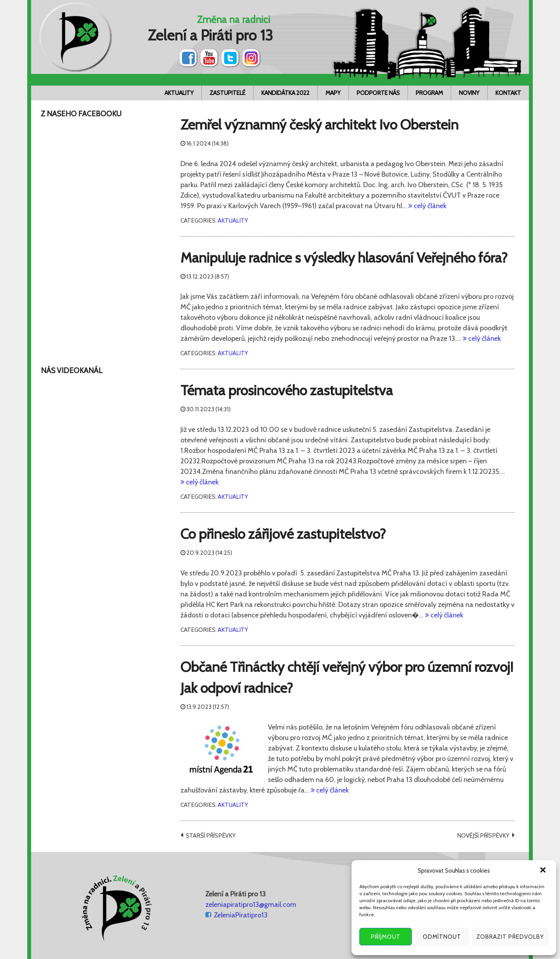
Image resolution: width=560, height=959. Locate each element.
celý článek (429, 206)
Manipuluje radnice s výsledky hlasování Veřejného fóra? (344, 258)
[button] (544, 871)
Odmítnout (442, 937)
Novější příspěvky (483, 835)
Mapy (333, 93)
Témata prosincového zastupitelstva (287, 390)
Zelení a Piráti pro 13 (210, 35)
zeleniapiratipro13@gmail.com (251, 905)
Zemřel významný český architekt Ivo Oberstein (319, 124)
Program (429, 93)
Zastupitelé (227, 93)
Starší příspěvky (211, 835)
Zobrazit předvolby (510, 937)
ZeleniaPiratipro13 (241, 915)
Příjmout (386, 937)
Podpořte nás (378, 93)
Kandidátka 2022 (285, 93)
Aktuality (179, 93)
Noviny (469, 93)
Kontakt (508, 93)
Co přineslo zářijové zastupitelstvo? (283, 534)
